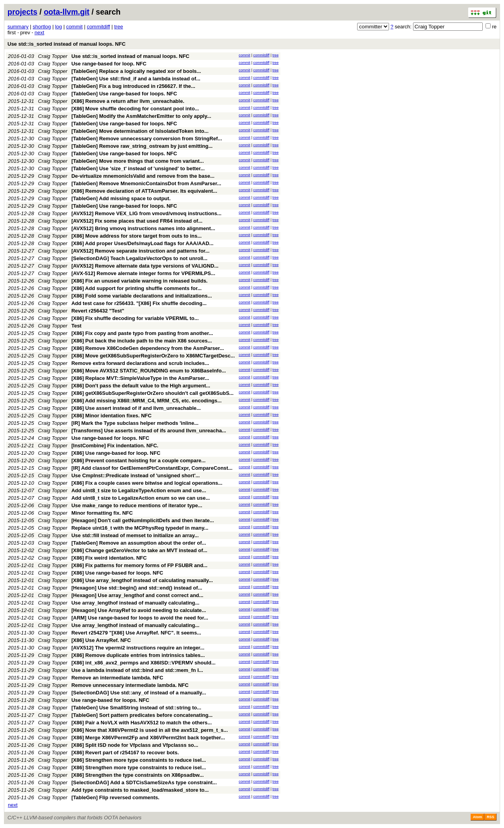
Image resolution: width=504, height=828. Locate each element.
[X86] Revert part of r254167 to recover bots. (125, 753)
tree (119, 27)
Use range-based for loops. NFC (110, 438)
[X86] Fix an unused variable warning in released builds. (139, 281)
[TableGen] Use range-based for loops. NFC (124, 94)
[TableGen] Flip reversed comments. (115, 797)
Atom (477, 817)
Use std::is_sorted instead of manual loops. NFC (67, 44)
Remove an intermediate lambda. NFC (117, 678)
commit (74, 27)
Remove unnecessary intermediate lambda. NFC (130, 685)
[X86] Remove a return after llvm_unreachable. (128, 101)
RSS (490, 817)
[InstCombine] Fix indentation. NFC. (115, 446)
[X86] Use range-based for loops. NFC (117, 573)
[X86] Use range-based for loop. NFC (116, 453)
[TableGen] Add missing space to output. (121, 198)
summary (18, 27)
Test (76, 326)
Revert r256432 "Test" (98, 311)
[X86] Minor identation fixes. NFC (111, 416)
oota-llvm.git (67, 12)
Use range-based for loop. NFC (109, 64)
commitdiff (98, 27)
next (40, 33)
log (58, 27)
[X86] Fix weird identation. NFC (109, 558)
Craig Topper (53, 56)
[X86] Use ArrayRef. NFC (101, 640)
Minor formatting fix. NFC (102, 513)
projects (22, 12)
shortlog (42, 27)
